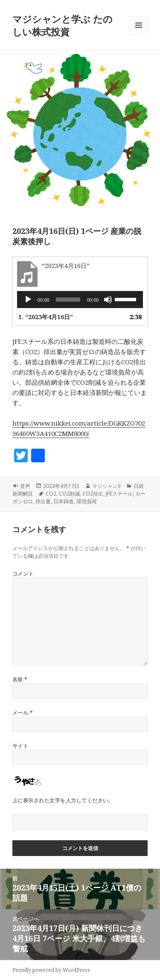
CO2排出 (93, 494)
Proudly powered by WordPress (51, 970)
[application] (80, 300)
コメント (23, 574)
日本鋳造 (64, 501)
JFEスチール (119, 494)
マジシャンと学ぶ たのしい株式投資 (63, 25)
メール (23, 713)
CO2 (51, 494)
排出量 (43, 501)
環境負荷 (87, 501)
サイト (20, 746)
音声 (25, 486)
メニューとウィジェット (139, 34)
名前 (20, 679)
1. (46, 317)
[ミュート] (108, 300)
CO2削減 (69, 494)
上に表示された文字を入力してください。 (63, 800)
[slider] (68, 300)
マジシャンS (106, 486)
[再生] (28, 300)
